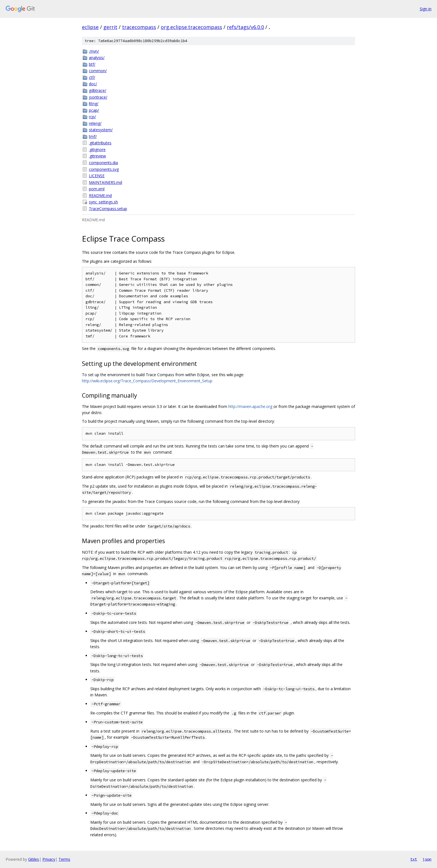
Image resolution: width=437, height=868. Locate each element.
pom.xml (97, 189)
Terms (64, 859)
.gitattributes (100, 143)
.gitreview (97, 156)
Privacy (49, 859)
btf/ (92, 64)
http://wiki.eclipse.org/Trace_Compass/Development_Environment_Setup (147, 381)
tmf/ (93, 136)
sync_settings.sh (103, 202)
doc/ (93, 84)
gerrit (110, 27)
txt (414, 859)
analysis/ (97, 58)
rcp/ (92, 117)
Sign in (426, 9)
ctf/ (92, 77)
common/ (98, 71)
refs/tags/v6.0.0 (245, 27)
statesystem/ (101, 130)
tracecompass (139, 27)
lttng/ (94, 104)
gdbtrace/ (98, 90)
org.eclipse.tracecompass (191, 27)
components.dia (103, 163)
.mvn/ (94, 51)
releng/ (95, 123)
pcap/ (94, 110)
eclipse (90, 27)
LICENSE (97, 176)
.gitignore (97, 149)
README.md (100, 195)
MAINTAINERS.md (105, 182)
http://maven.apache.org (250, 406)
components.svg (104, 169)
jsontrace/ (98, 97)
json (427, 859)
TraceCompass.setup (108, 209)
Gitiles (34, 859)
